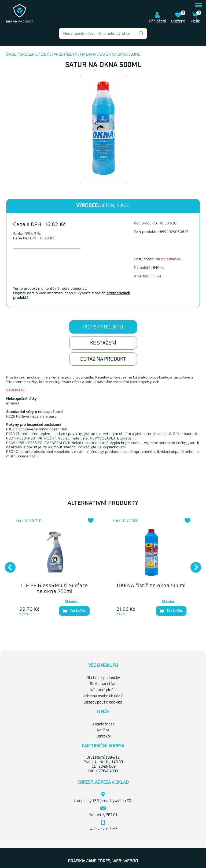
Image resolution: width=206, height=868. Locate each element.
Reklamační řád (103, 684)
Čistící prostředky (59, 55)
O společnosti (103, 724)
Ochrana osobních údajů (103, 696)
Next (193, 565)
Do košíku (74, 611)
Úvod (11, 55)
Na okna (88, 55)
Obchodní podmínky (103, 678)
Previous (8, 565)
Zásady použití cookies (103, 702)
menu (198, 5)
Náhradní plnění (103, 690)
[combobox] (103, 33)
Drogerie (29, 55)
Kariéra (103, 730)
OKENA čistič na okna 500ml (151, 586)
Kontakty (103, 736)
